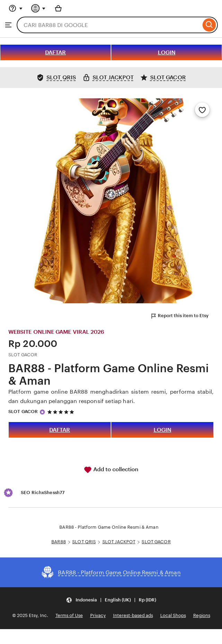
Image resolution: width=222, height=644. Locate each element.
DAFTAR (55, 52)
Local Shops (173, 615)
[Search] (209, 25)
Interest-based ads (133, 615)
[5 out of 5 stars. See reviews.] (62, 412)
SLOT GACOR (23, 412)
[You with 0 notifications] (39, 8)
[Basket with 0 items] (58, 8)
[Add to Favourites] (202, 110)
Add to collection (111, 470)
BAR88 (59, 542)
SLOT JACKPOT (119, 542)
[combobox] (109, 25)
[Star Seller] (42, 412)
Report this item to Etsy (179, 316)
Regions (202, 615)
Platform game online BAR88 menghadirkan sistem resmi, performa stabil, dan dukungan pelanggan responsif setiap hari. (111, 396)
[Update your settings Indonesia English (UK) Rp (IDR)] (111, 600)
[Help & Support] (16, 8)
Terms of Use (69, 615)
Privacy (98, 615)
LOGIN (167, 52)
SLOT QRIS (84, 542)
